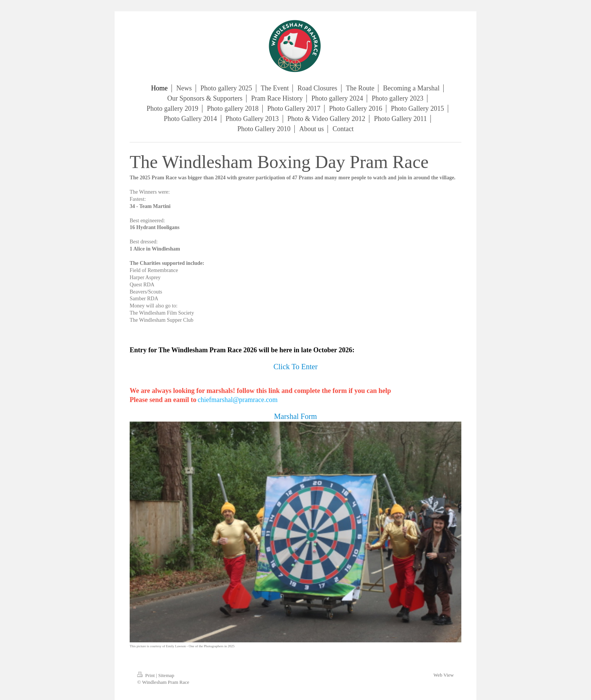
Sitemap (166, 675)
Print (147, 675)
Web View (444, 675)
